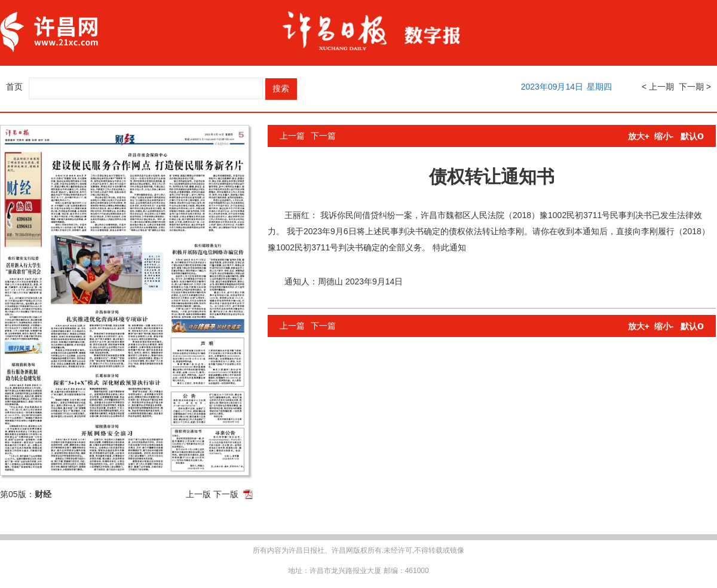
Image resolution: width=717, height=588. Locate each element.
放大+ (639, 136)
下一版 (226, 494)
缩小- (664, 136)
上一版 (198, 494)
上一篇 (292, 136)
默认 (692, 136)
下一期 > (695, 87)
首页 (14, 87)
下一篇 (323, 136)
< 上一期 (658, 87)
